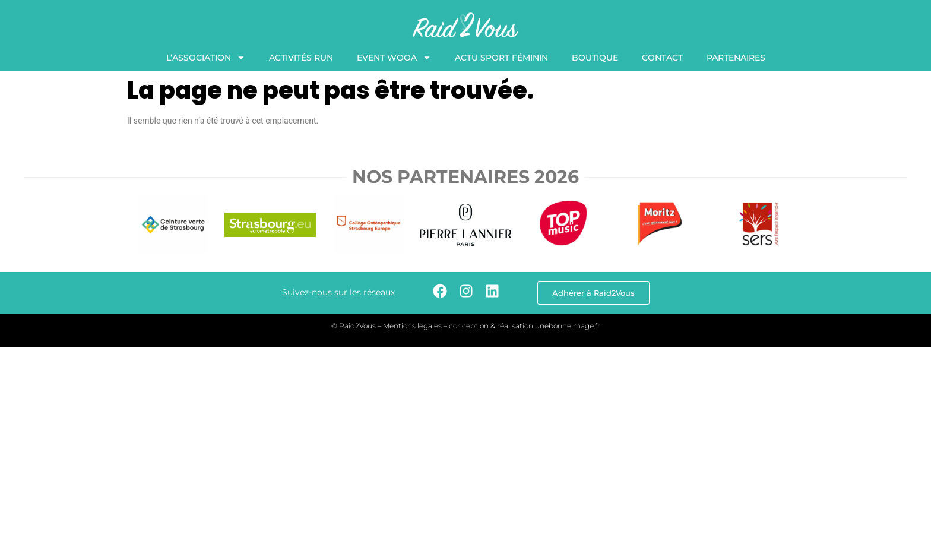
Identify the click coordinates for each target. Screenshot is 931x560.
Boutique (595, 58)
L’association (206, 58)
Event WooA (394, 58)
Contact (662, 58)
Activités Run (301, 58)
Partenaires (736, 58)
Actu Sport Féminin (501, 58)
